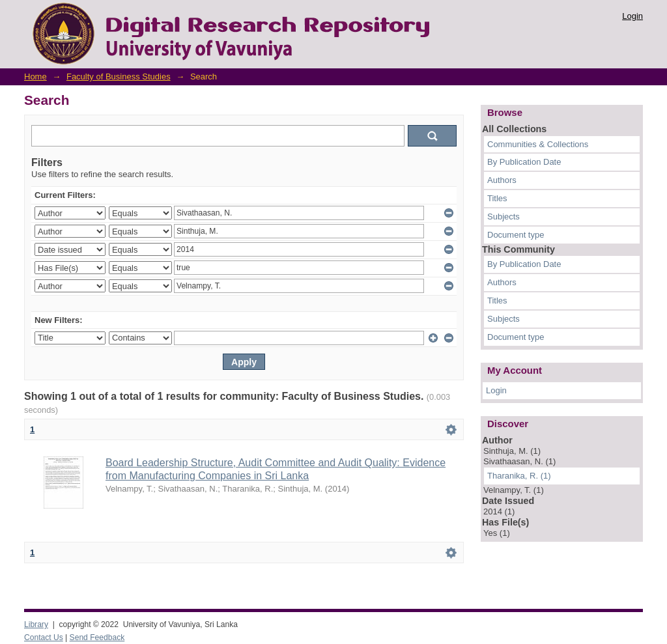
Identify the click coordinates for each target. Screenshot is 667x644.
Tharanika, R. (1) (519, 476)
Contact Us (44, 637)
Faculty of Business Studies (119, 77)
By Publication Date (524, 162)
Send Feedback (97, 637)
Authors (502, 180)
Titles (497, 198)
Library (36, 624)
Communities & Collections (538, 144)
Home (35, 77)
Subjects (504, 217)
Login (632, 16)
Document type (516, 235)
